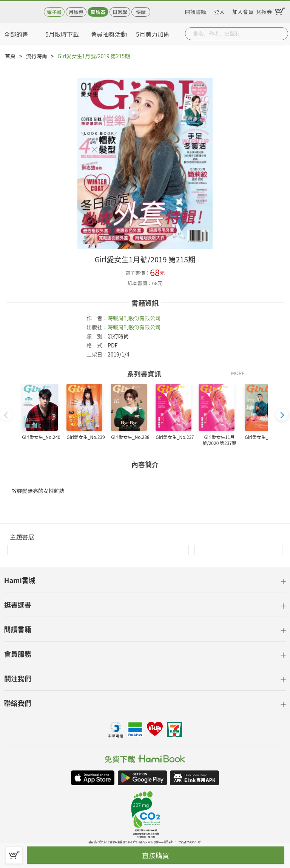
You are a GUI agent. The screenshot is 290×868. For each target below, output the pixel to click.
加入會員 (243, 11)
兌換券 (264, 11)
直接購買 (156, 855)
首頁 (10, 56)
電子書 (54, 12)
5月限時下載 (62, 34)
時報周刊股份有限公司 (134, 318)
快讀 (141, 12)
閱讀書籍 (196, 11)
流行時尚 (37, 56)
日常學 (120, 12)
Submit (282, 34)
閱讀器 (98, 12)
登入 (219, 11)
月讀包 (76, 12)
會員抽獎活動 (109, 34)
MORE (238, 373)
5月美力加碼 (153, 34)
